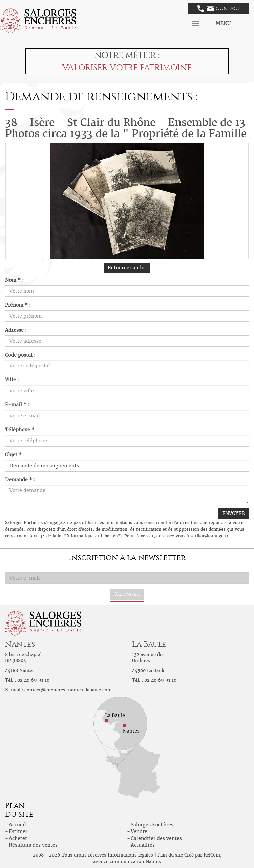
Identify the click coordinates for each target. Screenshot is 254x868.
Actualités (143, 845)
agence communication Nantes (127, 861)
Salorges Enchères (152, 825)
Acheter (18, 838)
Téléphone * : (21, 430)
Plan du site (170, 855)
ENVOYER (234, 513)
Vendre (139, 831)
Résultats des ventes (33, 845)
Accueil (17, 825)
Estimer (18, 831)
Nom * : (14, 280)
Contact (219, 9)
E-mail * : (17, 405)
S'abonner (127, 594)
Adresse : (16, 330)
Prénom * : (18, 305)
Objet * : (15, 455)
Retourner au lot (127, 268)
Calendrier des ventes (156, 838)
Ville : (12, 380)
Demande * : (20, 480)
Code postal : (20, 355)
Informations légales (130, 855)
